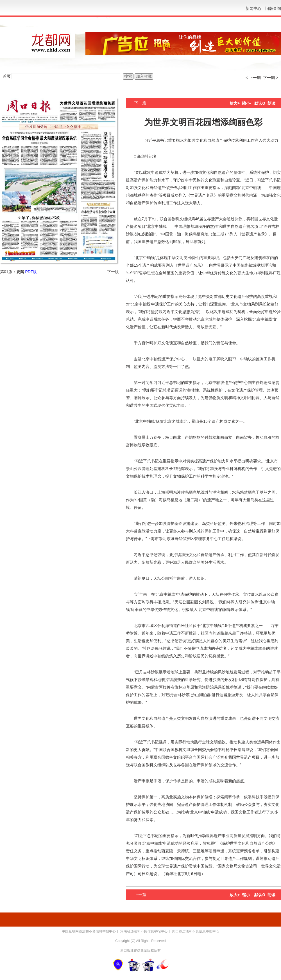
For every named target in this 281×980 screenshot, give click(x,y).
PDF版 (31, 272)
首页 (7, 76)
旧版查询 (273, 8)
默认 (260, 103)
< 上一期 (253, 78)
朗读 (271, 103)
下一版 (113, 272)
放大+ (235, 103)
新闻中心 (253, 8)
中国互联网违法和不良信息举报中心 (89, 931)
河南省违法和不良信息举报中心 (144, 931)
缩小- (247, 103)
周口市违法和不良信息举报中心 (196, 931)
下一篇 (140, 103)
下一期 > (271, 78)
